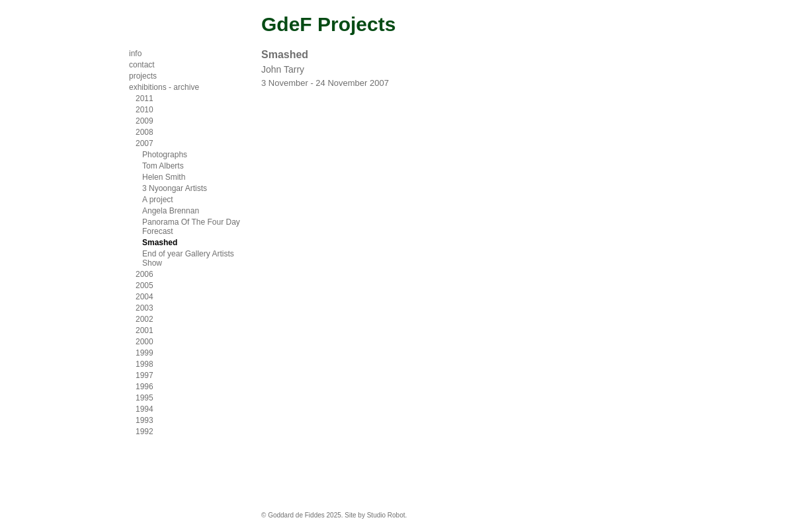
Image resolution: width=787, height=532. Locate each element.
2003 (145, 308)
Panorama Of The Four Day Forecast (191, 227)
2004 (145, 297)
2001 (145, 330)
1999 (145, 353)
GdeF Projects (328, 24)
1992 (145, 432)
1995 (145, 398)
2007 (145, 143)
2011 (145, 98)
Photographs (165, 155)
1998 (145, 364)
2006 (145, 274)
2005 (145, 285)
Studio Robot (386, 515)
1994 (145, 409)
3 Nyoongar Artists (175, 188)
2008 (145, 132)
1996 (145, 387)
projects (143, 76)
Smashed (160, 243)
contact (142, 65)
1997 (145, 375)
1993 (145, 420)
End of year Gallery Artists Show (188, 258)
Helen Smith (164, 177)
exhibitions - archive (164, 87)
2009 (145, 121)
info (135, 54)
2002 (145, 319)
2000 (145, 342)
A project (158, 200)
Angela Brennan (171, 211)
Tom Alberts (163, 166)
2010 (145, 110)
